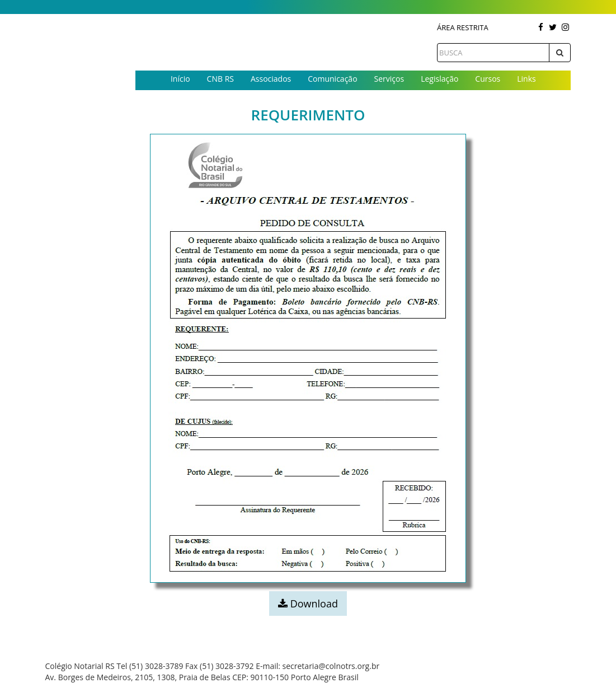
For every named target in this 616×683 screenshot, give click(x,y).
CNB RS (220, 79)
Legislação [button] (439, 79)
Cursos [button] (488, 79)
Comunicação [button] (332, 79)
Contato (353, 97)
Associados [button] (271, 79)
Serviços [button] (389, 79)
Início (180, 79)
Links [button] (526, 79)
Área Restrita (463, 27)
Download (308, 604)
